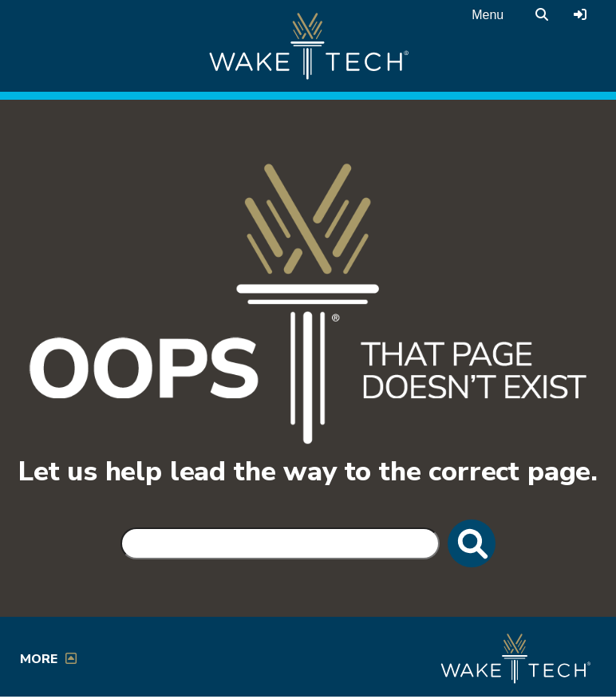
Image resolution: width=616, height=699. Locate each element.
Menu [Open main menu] (488, 15)
